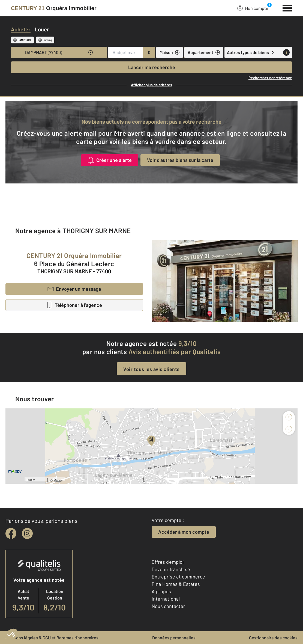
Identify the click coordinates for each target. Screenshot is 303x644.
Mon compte (253, 8)
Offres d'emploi (168, 562)
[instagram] (27, 533)
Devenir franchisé (171, 569)
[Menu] (287, 7)
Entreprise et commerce (178, 577)
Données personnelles (174, 638)
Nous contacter (168, 606)
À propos (161, 591)
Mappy (58, 480)
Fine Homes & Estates (176, 584)
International (166, 599)
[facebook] (11, 533)
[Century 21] (54, 8)
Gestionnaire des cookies (273, 638)
